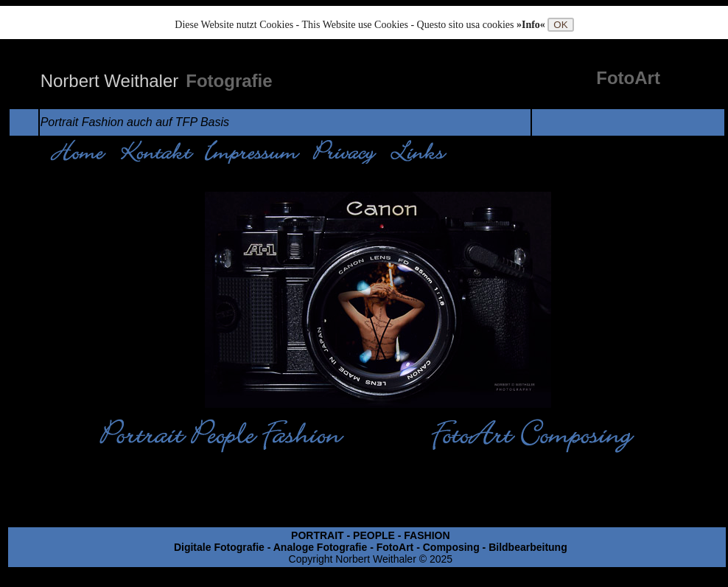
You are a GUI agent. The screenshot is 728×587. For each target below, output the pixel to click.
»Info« (532, 25)
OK (560, 25)
